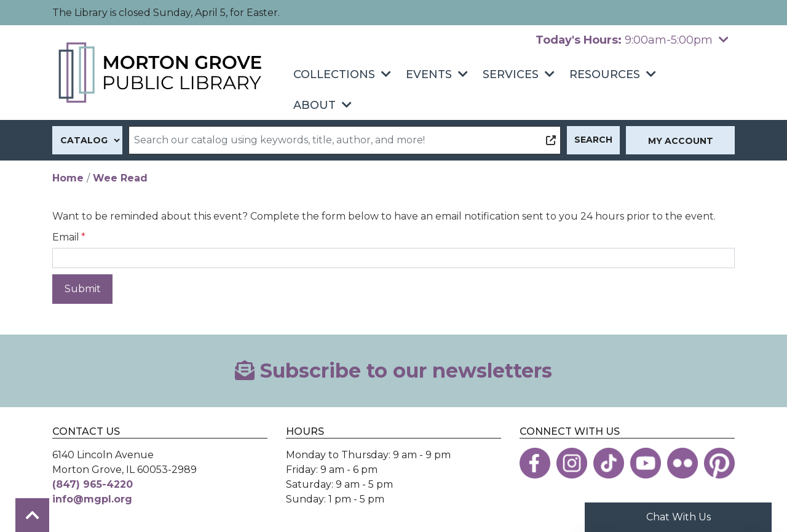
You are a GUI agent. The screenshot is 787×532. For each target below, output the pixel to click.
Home (68, 178)
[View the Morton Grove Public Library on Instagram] (572, 463)
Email (66, 237)
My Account (681, 141)
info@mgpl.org (92, 499)
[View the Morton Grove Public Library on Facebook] (535, 463)
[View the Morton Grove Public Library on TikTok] (609, 463)
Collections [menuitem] (334, 74)
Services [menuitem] (511, 74)
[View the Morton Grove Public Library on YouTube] (646, 463)
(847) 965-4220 (93, 484)
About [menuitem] (314, 105)
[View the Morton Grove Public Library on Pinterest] (719, 463)
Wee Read (120, 178)
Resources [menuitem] (605, 74)
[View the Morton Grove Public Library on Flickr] (682, 463)
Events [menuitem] (429, 74)
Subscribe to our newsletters (393, 371)
